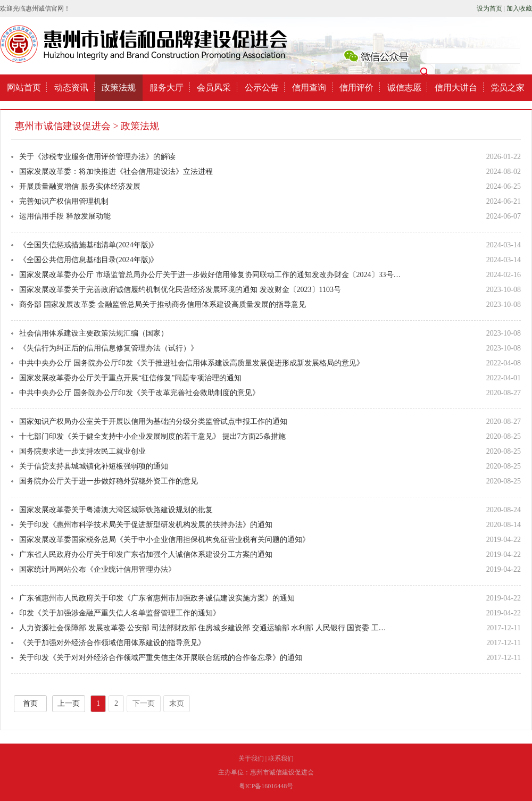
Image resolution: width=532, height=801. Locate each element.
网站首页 (24, 87)
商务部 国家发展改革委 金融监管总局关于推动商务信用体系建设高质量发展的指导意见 (163, 304)
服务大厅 (167, 87)
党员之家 (508, 87)
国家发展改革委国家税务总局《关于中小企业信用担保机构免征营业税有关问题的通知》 (164, 540)
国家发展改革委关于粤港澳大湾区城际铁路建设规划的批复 (116, 510)
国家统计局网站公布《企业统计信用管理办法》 (97, 569)
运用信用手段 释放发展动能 (65, 216)
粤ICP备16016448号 (266, 786)
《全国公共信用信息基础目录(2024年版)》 (89, 260)
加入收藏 (519, 9)
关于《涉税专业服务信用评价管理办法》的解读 (97, 157)
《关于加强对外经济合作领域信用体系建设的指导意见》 (112, 643)
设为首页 (489, 9)
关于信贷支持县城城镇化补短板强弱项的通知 (94, 466)
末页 (177, 703)
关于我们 (251, 758)
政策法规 (119, 87)
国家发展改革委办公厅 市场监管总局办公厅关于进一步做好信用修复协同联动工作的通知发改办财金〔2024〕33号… (210, 275)
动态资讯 (71, 87)
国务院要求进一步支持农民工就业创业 (82, 451)
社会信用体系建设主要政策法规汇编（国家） (94, 333)
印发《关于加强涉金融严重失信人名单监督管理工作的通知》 (120, 613)
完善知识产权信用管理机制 (64, 201)
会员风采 (214, 87)
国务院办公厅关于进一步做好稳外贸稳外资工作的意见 (109, 481)
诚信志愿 (404, 87)
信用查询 (309, 87)
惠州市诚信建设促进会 (63, 126)
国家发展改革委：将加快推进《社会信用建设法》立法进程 (116, 172)
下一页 (144, 703)
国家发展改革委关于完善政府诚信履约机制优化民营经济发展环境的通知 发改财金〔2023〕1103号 (180, 290)
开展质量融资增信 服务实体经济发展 (80, 186)
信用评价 (356, 87)
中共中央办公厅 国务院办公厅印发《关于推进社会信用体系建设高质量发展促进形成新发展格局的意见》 (192, 363)
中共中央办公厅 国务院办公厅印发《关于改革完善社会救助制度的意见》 (139, 393)
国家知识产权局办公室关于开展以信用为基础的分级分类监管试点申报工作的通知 (153, 422)
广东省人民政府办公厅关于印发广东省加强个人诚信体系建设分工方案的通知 (146, 554)
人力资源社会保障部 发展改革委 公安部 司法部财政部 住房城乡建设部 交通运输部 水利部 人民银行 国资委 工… (203, 628)
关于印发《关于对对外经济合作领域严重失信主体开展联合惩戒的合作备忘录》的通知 (161, 658)
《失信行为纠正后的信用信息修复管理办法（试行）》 (109, 348)
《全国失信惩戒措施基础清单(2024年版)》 (89, 245)
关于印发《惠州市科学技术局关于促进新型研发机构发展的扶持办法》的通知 (146, 525)
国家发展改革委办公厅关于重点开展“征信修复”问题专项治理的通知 (130, 378)
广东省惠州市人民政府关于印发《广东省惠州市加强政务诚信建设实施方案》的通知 (157, 598)
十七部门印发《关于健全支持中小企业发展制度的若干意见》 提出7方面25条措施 (152, 436)
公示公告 (262, 87)
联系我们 (281, 758)
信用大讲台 (456, 87)
